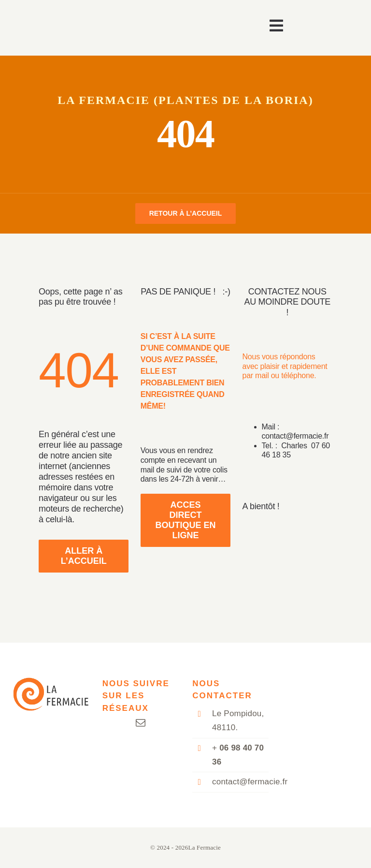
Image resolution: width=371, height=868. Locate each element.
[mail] (141, 723)
